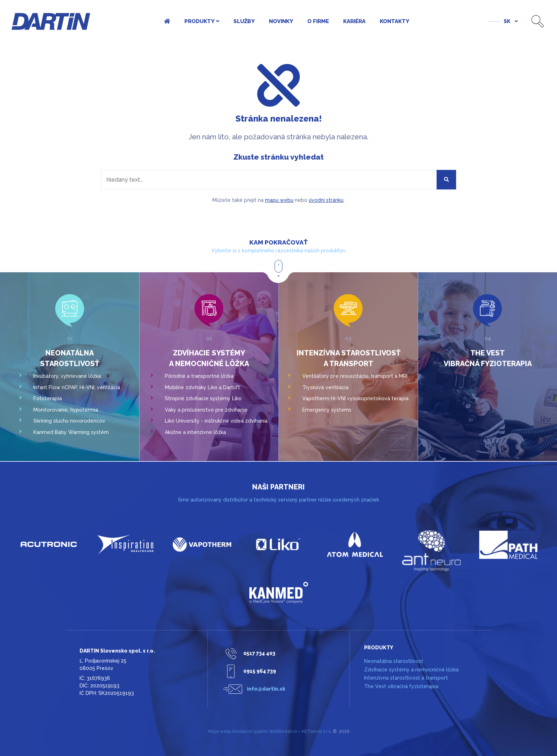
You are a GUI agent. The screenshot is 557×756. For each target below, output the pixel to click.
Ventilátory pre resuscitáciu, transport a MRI (355, 376)
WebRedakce (283, 731)
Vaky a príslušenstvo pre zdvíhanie (206, 410)
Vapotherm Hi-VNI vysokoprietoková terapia (355, 398)
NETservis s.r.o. (317, 731)
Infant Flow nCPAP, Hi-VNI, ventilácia (77, 387)
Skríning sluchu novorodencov (69, 421)
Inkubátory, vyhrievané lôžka (67, 376)
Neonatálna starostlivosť (394, 661)
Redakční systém (250, 731)
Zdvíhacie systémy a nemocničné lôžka (411, 670)
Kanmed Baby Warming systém (71, 432)
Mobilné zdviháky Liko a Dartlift (202, 387)
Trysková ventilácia (325, 387)
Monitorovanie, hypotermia (66, 410)
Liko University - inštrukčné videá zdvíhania (216, 421)
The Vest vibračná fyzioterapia (401, 686)
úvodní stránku (326, 200)
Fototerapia (48, 398)
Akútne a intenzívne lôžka (195, 432)
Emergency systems (327, 410)
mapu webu (279, 200)
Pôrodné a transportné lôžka (199, 376)
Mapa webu (220, 731)
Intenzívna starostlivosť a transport (406, 678)
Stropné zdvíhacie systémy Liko (203, 398)
